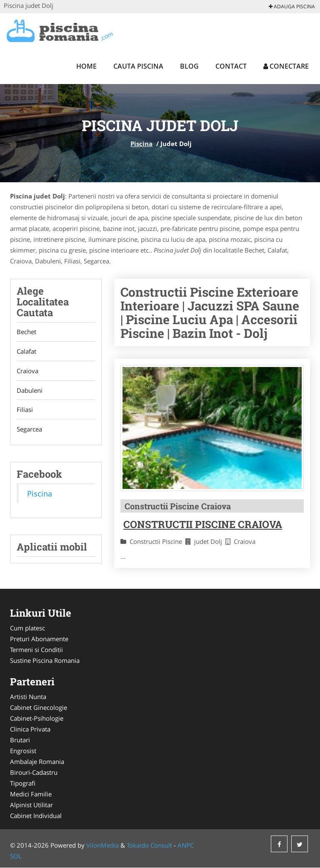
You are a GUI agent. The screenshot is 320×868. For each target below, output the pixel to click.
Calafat (26, 352)
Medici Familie (31, 794)
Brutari (20, 740)
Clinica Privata (30, 729)
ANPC (186, 846)
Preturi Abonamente (39, 639)
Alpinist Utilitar (31, 805)
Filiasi (25, 410)
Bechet (26, 332)
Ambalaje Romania (37, 762)
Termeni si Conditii (36, 650)
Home (86, 66)
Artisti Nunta (28, 697)
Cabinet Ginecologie (39, 708)
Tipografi (23, 784)
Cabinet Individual (36, 816)
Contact (231, 66)
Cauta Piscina (138, 66)
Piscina (141, 144)
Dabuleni (30, 391)
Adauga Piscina (292, 6)
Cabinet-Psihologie (37, 719)
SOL (16, 856)
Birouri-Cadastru (34, 773)
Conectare (286, 66)
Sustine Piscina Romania (45, 661)
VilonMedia (102, 846)
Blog (189, 66)
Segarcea (29, 430)
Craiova (27, 371)
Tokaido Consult (149, 846)
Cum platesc (27, 628)
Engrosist (23, 751)
